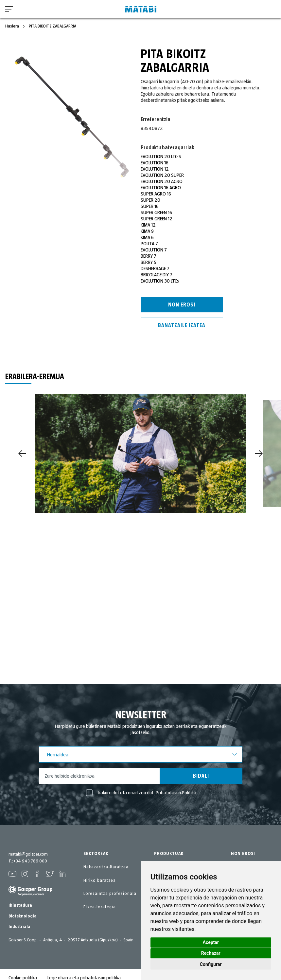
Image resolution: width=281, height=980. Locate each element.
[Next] (259, 453)
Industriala (19, 927)
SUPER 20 (150, 200)
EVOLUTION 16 (155, 163)
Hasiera (13, 26)
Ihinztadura (20, 905)
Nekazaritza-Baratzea (106, 867)
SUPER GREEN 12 (157, 219)
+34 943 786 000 (30, 861)
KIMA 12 (148, 225)
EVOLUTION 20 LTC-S (161, 157)
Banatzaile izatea (182, 325)
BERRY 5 (149, 262)
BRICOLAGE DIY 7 (157, 275)
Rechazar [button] (211, 953)
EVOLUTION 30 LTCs (160, 281)
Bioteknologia (23, 916)
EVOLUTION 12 (155, 169)
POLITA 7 (149, 244)
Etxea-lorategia (100, 907)
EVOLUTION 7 (154, 250)
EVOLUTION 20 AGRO (162, 181)
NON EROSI (243, 854)
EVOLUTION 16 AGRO (161, 188)
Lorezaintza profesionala (110, 894)
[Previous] (22, 453)
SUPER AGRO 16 (156, 194)
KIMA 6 (147, 237)
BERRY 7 (149, 256)
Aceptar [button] (211, 942)
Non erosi (182, 305)
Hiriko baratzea (100, 880)
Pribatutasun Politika (176, 793)
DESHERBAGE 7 (155, 268)
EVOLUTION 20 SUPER (162, 175)
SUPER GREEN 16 (156, 213)
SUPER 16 (150, 206)
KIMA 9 (147, 231)
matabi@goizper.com (28, 854)
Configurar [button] (211, 964)
